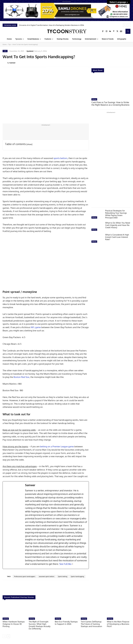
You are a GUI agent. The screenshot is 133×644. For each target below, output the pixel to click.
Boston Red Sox (21, 377)
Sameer (12, 63)
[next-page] (8, 636)
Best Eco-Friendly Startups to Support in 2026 (66, 623)
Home (5, 44)
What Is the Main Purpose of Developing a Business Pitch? (118, 624)
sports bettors (60, 158)
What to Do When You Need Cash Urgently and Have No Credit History (118, 225)
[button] (128, 31)
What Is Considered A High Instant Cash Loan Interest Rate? (117, 237)
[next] (129, 25)
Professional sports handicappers (25, 576)
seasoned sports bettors (47, 576)
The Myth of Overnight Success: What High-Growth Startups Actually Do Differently (40, 625)
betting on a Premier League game (57, 446)
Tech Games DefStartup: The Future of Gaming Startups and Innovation (91, 624)
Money (94, 99)
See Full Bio (65, 564)
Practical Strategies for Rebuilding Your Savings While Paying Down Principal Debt (116, 214)
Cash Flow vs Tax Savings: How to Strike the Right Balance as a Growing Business (111, 103)
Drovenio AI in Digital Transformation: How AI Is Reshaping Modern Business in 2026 (52, 25)
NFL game (36, 327)
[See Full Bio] (73, 564)
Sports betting (63, 576)
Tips (9, 44)
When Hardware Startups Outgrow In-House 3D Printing (14, 624)
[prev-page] (4, 636)
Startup (6, 619)
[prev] (125, 25)
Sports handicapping (77, 576)
